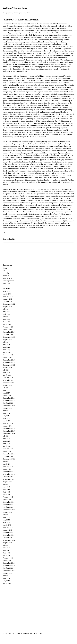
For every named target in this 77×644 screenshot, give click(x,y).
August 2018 (7, 367)
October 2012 (8, 507)
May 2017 (6, 393)
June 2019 (6, 345)
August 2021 (7, 307)
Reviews (6, 276)
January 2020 (8, 329)
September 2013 (9, 479)
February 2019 (8, 355)
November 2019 (9, 332)
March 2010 (7, 583)
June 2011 (6, 548)
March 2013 (7, 494)
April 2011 (6, 553)
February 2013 (8, 497)
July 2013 (6, 484)
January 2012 (8, 530)
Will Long (6, 283)
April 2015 (6, 444)
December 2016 (9, 398)
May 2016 (6, 416)
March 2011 (7, 555)
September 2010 (9, 571)
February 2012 (8, 527)
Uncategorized (8, 281)
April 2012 (6, 522)
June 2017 (6, 390)
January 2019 (8, 357)
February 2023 (8, 296)
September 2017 (9, 383)
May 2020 (6, 319)
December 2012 (9, 502)
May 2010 (6, 581)
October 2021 (8, 301)
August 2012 (7, 512)
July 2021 (6, 309)
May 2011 (6, 550)
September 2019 (9, 337)
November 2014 (9, 454)
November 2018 (9, 362)
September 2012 (9, 510)
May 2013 (6, 489)
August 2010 (7, 573)
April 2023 (6, 291)
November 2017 (9, 380)
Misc (5, 271)
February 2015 (8, 449)
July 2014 (6, 461)
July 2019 (6, 342)
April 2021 (6, 314)
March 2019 (7, 352)
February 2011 (8, 558)
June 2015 (6, 439)
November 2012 (9, 505)
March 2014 (7, 464)
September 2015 (9, 433)
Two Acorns (7, 278)
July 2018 (6, 370)
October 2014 (8, 456)
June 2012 (6, 517)
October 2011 (8, 538)
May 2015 (6, 441)
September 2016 (9, 406)
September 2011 (9, 540)
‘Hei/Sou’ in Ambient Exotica (21, 19)
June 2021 (6, 312)
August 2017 (7, 385)
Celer (5, 268)
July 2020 (6, 317)
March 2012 (7, 525)
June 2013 (6, 487)
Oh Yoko (6, 273)
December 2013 (9, 472)
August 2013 (7, 482)
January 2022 (8, 299)
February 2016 (8, 423)
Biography (7, 13)
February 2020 (8, 327)
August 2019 (7, 340)
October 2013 (8, 477)
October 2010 (8, 568)
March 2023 (7, 294)
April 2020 (6, 322)
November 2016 (9, 400)
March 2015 (7, 446)
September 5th (9, 239)
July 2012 (6, 515)
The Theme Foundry (36, 633)
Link (5, 232)
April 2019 (6, 350)
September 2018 (9, 365)
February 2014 (8, 466)
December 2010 (9, 563)
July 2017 (6, 388)
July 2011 (6, 545)
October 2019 (8, 334)
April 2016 (6, 418)
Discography (19, 13)
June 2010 (6, 578)
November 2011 (9, 535)
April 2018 (6, 373)
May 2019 (6, 347)
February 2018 (8, 378)
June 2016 (6, 413)
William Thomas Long (15, 8)
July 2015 (6, 436)
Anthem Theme (22, 633)
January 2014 (8, 469)
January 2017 (8, 395)
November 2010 (9, 566)
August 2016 (7, 408)
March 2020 (7, 324)
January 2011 (8, 560)
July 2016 (6, 411)
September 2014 (9, 459)
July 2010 (6, 576)
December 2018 (9, 360)
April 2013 (6, 492)
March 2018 (7, 375)
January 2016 (8, 426)
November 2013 (9, 474)
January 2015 (8, 451)
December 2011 (9, 533)
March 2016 (7, 421)
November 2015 (9, 431)
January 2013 (8, 500)
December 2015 (9, 428)
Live (29, 13)
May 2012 (6, 520)
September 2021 (9, 304)
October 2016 (8, 403)
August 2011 (7, 543)
